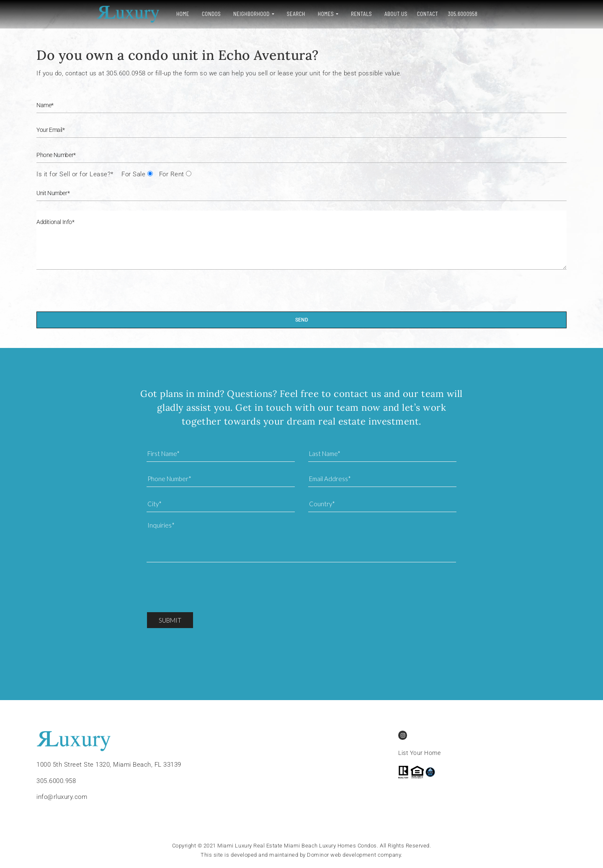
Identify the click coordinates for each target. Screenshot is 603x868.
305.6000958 (403, 14)
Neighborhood (192, 14)
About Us (336, 14)
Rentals (301, 14)
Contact (368, 14)
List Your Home (419, 753)
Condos (151, 14)
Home (123, 14)
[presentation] (100, 295)
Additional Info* (301, 240)
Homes (266, 14)
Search (236, 14)
